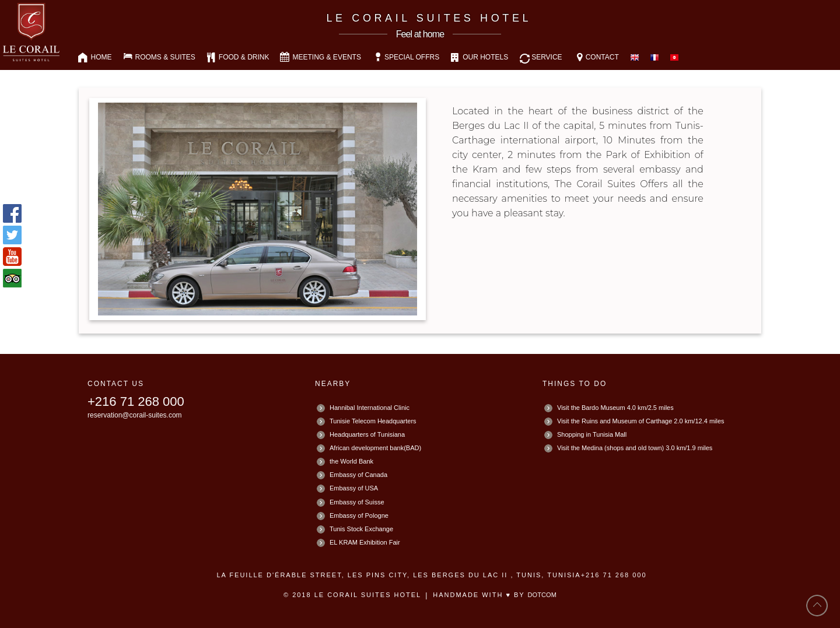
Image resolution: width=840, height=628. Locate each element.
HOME (101, 57)
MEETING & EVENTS (327, 57)
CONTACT (602, 57)
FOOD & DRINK (244, 57)
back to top (817, 606)
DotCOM (542, 595)
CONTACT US (116, 384)
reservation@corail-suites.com (135, 415)
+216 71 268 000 (136, 401)
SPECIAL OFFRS (412, 57)
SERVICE (547, 57)
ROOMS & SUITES (165, 57)
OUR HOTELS (485, 57)
